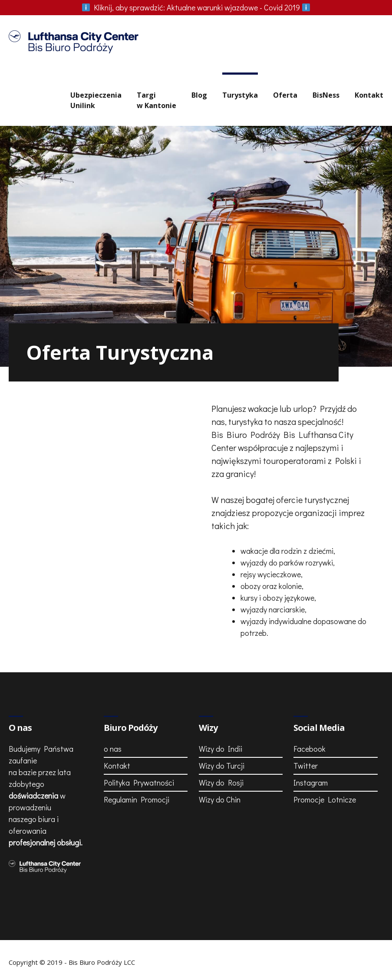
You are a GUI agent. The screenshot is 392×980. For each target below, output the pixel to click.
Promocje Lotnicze (325, 799)
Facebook (310, 749)
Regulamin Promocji (137, 799)
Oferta (285, 95)
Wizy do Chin (220, 799)
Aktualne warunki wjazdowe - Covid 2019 (196, 7)
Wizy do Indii (221, 749)
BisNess (326, 95)
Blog (199, 95)
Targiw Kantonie (156, 100)
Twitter (306, 766)
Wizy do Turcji (222, 766)
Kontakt (369, 95)
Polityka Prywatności (139, 783)
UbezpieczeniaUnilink (96, 100)
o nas (113, 749)
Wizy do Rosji (221, 783)
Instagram (311, 783)
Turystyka (240, 95)
